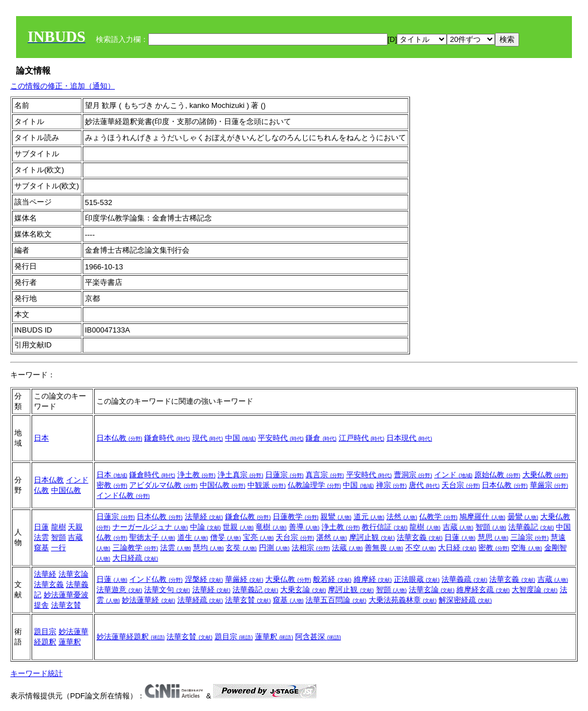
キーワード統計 (36, 673)
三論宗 (530, 537)
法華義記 (531, 527)
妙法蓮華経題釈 (131, 637)
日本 (41, 438)
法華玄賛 (66, 605)
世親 (238, 527)
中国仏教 (66, 490)
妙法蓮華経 (148, 600)
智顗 (59, 537)
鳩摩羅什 (482, 517)
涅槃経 (204, 579)
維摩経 (373, 579)
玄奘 (241, 548)
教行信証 (385, 527)
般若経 (332, 579)
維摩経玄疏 (483, 590)
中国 (241, 438)
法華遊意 (119, 590)
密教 (112, 485)
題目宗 (45, 631)
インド (453, 475)
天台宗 (461, 485)
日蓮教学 (296, 517)
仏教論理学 (314, 485)
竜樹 (271, 527)
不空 (421, 548)
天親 (75, 527)
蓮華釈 (70, 642)
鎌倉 (321, 438)
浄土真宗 (241, 475)
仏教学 (438, 517)
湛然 (332, 537)
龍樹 (59, 527)
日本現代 (409, 438)
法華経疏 (200, 600)
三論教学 (136, 548)
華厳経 (244, 579)
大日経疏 (136, 558)
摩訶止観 (372, 537)
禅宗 (392, 485)
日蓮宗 (285, 475)
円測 (274, 548)
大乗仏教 (546, 475)
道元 (369, 517)
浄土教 (197, 475)
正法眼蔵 (417, 579)
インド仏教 (123, 495)
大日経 (457, 548)
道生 (193, 537)
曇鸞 (523, 517)
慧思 (493, 537)
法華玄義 (420, 537)
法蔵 (347, 548)
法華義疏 (465, 579)
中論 (206, 527)
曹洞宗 (413, 475)
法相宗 (311, 548)
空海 (527, 548)
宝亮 (258, 537)
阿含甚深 (318, 637)
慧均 (208, 548)
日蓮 (41, 527)
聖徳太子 (152, 537)
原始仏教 (497, 475)
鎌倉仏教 (248, 517)
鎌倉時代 (167, 438)
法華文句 (167, 590)
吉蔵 (75, 537)
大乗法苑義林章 (403, 600)
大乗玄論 (303, 590)
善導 (304, 527)
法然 (402, 517)
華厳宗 (549, 485)
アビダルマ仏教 (163, 485)
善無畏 (384, 548)
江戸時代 (362, 438)
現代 (208, 438)
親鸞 (336, 517)
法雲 (41, 537)
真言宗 (325, 475)
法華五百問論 (336, 600)
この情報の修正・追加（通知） (63, 86)
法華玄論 (73, 574)
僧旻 (226, 537)
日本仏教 (119, 438)
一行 (59, 548)
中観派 (267, 485)
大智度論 (535, 590)
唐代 (424, 485)
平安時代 (281, 438)
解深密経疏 (465, 600)
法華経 (204, 517)
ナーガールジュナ (150, 527)
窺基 (41, 548)
